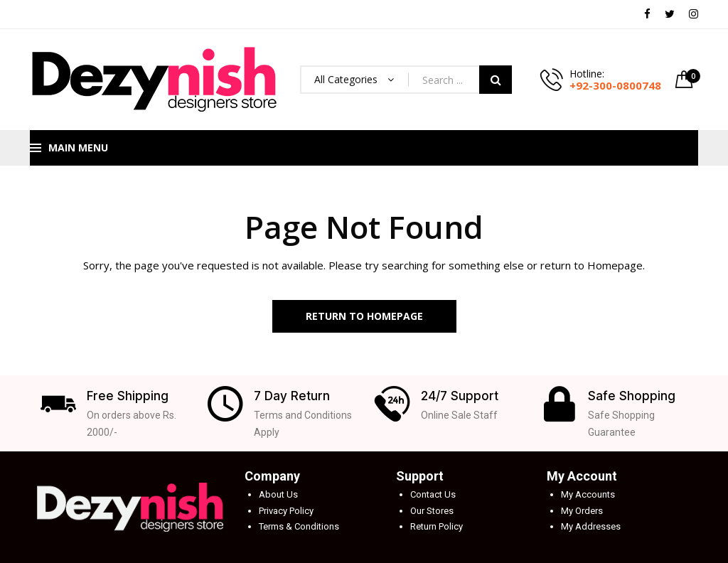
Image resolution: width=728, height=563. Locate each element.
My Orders (582, 511)
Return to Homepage (364, 316)
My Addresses (591, 526)
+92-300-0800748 (615, 85)
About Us (278, 494)
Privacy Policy (286, 511)
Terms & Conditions (299, 526)
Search (496, 80)
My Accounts (588, 494)
